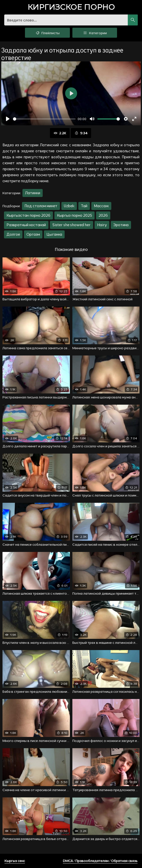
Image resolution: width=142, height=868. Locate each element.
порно (71, 8)
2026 (103, 215)
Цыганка (54, 234)
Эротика (121, 225)
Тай (84, 206)
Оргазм (33, 234)
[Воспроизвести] (8, 119)
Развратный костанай (26, 225)
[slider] (44, 119)
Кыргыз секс (15, 861)
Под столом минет (41, 206)
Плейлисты (47, 33)
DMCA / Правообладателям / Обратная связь (100, 861)
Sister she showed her (71, 225)
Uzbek (69, 206)
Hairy (102, 225)
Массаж (101, 206)
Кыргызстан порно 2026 (28, 215)
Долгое (13, 234)
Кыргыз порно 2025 (74, 215)
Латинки (33, 193)
